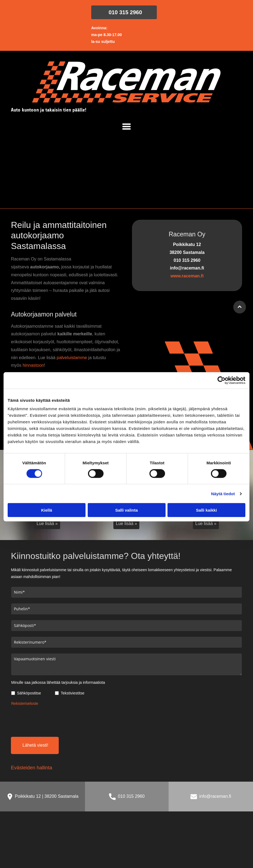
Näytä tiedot (223, 493)
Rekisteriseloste (25, 703)
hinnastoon (33, 365)
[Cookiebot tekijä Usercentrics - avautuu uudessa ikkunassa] (221, 380)
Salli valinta (127, 510)
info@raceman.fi (215, 796)
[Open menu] (126, 127)
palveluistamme (72, 358)
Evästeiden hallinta (32, 768)
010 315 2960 (131, 796)
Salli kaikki (206, 510)
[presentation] (53, 720)
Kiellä (46, 510)
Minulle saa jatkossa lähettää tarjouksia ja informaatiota (58, 682)
